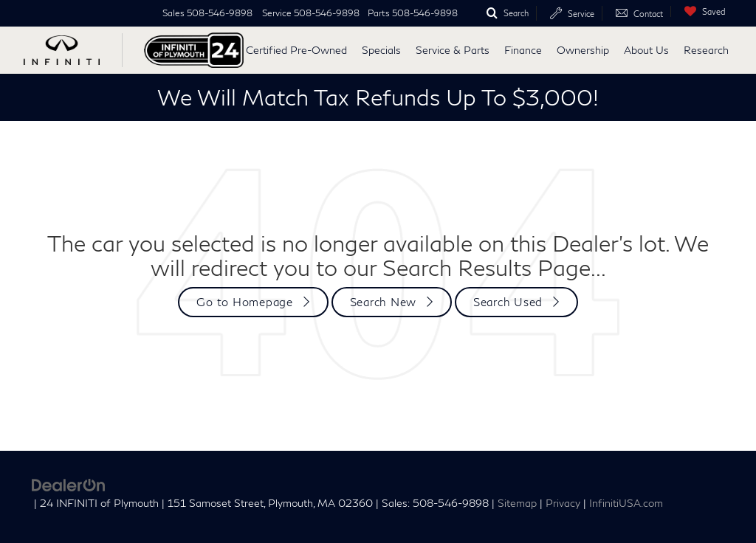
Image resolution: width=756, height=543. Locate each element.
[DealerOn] (69, 483)
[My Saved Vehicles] (701, 11)
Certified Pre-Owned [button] (296, 50)
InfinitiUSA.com (626, 503)
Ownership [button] (583, 50)
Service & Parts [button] (453, 50)
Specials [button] (381, 50)
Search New (384, 302)
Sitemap (517, 503)
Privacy (563, 503)
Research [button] (706, 50)
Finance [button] (523, 50)
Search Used (508, 302)
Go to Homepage (245, 302)
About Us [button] (646, 50)
